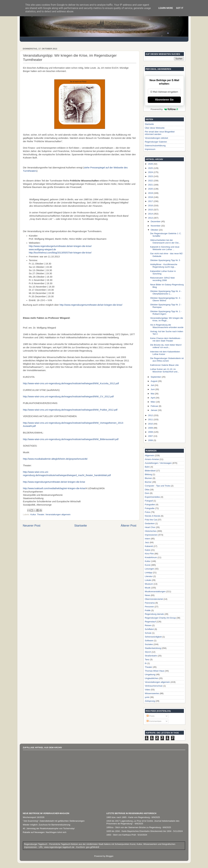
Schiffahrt (149, 629)
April (153, 398)
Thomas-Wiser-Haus (155, 671)
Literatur (149, 576)
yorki (147, 697)
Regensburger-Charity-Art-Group (160, 618)
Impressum (150, 149)
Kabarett (149, 546)
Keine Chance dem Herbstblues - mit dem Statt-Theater (166, 339)
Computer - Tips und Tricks (158, 486)
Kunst (148, 565)
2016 (151, 206)
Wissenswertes (152, 693)
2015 (151, 210)
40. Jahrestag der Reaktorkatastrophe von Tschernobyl (49, 828)
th (146, 663)
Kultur (33, 514)
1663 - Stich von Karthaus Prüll (121, 835)
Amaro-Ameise (152, 459)
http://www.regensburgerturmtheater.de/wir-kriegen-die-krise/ (60, 246)
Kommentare (154, 721)
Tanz (147, 659)
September (156, 377)
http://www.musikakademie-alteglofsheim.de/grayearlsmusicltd (55, 459)
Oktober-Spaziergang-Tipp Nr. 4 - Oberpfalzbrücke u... (166, 292)
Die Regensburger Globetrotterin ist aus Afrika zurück (167, 360)
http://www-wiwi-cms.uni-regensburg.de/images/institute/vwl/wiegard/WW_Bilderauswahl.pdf (71, 439)
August (154, 381)
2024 (151, 172)
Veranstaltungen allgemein (58, 514)
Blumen (149, 478)
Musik (148, 588)
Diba (147, 490)
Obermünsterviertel (154, 599)
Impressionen (151, 535)
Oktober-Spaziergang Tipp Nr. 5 (165, 260)
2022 (151, 181)
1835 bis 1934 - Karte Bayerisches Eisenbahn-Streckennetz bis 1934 (139, 831)
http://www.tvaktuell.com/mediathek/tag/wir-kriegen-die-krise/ (54, 488)
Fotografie (150, 508)
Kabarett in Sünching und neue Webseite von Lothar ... (165, 248)
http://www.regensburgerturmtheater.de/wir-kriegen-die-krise (54, 482)
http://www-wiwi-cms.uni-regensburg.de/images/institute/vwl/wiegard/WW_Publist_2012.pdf (70, 410)
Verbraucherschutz (154, 686)
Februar (155, 406)
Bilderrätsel (150, 471)
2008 (151, 432)
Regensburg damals (154, 614)
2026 (151, 164)
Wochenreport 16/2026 (34, 817)
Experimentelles (152, 497)
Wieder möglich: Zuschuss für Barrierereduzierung (47, 825)
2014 (151, 214)
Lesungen (150, 569)
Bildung (148, 474)
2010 (151, 424)
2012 (151, 415)
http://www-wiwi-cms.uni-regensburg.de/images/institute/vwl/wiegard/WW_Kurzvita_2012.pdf (71, 383)
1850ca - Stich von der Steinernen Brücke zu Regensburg (134, 827)
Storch (148, 652)
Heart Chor (150, 527)
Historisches (151, 531)
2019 (151, 193)
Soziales (149, 644)
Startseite (81, 526)
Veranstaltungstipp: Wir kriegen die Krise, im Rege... (167, 319)
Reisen (148, 625)
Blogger (110, 856)
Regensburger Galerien (156, 142)
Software (149, 641)
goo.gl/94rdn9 (92, 847)
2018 (151, 197)
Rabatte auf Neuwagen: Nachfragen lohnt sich (45, 832)
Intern (148, 539)
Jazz (147, 542)
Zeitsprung (150, 701)
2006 (151, 440)
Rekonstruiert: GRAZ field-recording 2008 (163, 279)
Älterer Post (129, 526)
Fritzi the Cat (151, 520)
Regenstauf (150, 622)
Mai (153, 394)
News (148, 595)
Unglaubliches (152, 678)
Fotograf (149, 501)
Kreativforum (151, 557)
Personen (149, 607)
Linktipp (149, 573)
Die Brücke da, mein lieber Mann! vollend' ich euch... (166, 346)
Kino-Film (149, 554)
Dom (147, 493)
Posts (151, 716)
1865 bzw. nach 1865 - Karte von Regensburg (128, 817)
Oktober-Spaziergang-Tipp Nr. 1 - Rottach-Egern (166, 313)
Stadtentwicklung (153, 648)
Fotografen (150, 505)
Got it (180, 8)
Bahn (147, 467)
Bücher (148, 482)
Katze (148, 550)
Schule (148, 633)
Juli (153, 385)
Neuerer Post (32, 526)
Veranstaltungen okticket (157, 138)
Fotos (148, 512)
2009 (151, 428)
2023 (151, 176)
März (153, 402)
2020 (151, 189)
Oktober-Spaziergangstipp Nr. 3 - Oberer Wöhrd (166, 299)
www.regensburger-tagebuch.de (60, 847)
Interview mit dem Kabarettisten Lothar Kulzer (165, 353)
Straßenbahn (151, 656)
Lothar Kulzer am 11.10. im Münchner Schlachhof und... (165, 370)
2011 (151, 419)
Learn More (166, 8)
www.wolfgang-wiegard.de (43, 249)
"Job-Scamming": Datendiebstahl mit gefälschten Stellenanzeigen (54, 821)
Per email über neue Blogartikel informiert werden (160, 133)
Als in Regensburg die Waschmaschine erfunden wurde (167, 326)
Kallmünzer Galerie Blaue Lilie (164, 365)
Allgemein (150, 455)
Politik (148, 610)
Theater (41, 514)
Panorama (150, 603)
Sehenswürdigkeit (153, 637)
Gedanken (150, 523)
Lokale (148, 580)
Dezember (156, 221)
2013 (151, 218)
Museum (149, 584)
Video (148, 690)
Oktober (155, 230)
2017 (151, 201)
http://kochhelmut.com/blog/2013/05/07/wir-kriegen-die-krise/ (60, 253)
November (156, 226)
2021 (151, 185)
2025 (151, 168)
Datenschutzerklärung (155, 146)
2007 (151, 436)
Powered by (164, 109)
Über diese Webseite (155, 128)
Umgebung (150, 674)
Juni (153, 389)
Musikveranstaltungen (155, 591)
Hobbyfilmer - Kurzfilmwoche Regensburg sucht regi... (164, 266)
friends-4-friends (153, 516)
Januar (154, 410)
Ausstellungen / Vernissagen (158, 463)
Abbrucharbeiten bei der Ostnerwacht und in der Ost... (165, 241)
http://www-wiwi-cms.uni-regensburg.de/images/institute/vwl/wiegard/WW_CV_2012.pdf (68, 397)
